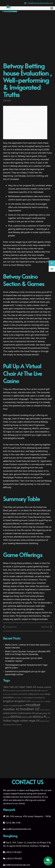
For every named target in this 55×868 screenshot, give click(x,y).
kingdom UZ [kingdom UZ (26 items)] (22, 701)
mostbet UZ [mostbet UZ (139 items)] (30, 709)
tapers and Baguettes (29, 790)
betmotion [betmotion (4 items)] (26, 691)
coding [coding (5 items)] (30, 694)
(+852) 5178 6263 (13, 852)
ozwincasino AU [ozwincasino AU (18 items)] (27, 713)
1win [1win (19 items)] (6, 687)
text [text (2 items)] (49, 717)
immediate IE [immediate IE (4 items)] (29, 698)
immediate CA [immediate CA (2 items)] (19, 698)
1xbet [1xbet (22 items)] (22, 687)
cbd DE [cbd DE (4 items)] (24, 694)
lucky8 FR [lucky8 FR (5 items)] (21, 706)
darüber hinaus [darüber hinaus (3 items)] (39, 694)
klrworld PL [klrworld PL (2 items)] (40, 702)
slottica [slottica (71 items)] (16, 716)
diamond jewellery (32, 797)
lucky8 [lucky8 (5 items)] (14, 706)
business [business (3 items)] (15, 694)
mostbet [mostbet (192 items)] (33, 705)
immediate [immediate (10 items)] (8, 697)
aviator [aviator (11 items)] (40, 687)
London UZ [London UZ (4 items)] (7, 706)
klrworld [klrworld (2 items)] (33, 702)
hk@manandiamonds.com (18, 865)
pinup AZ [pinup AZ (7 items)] (46, 713)
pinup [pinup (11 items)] (39, 713)
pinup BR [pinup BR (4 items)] (6, 717)
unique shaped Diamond (15, 794)
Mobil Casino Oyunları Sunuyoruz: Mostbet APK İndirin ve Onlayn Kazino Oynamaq (28, 653)
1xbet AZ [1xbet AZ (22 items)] (31, 687)
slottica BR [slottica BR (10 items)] (27, 717)
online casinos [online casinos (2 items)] (45, 710)
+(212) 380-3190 (13, 823)
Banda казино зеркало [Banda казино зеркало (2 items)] (14, 691)
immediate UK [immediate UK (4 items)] (40, 698)
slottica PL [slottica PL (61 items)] (40, 717)
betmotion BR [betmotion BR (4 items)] (35, 691)
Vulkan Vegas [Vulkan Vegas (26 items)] (11, 721)
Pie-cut (44, 790)
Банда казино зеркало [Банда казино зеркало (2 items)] (14, 725)
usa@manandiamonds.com (18, 829)
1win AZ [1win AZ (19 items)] (13, 687)
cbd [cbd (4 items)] (20, 694)
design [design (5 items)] (48, 694)
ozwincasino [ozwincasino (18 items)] (10, 713)
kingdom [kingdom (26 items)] (9, 701)
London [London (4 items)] (47, 701)
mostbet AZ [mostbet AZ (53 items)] (11, 709)
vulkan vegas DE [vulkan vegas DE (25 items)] (30, 721)
